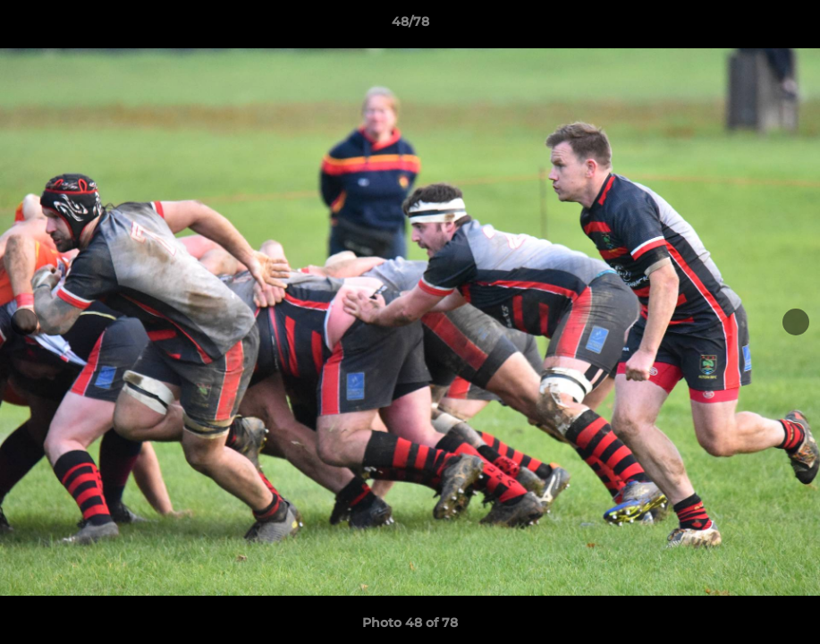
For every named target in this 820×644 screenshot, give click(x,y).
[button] (788, 26)
